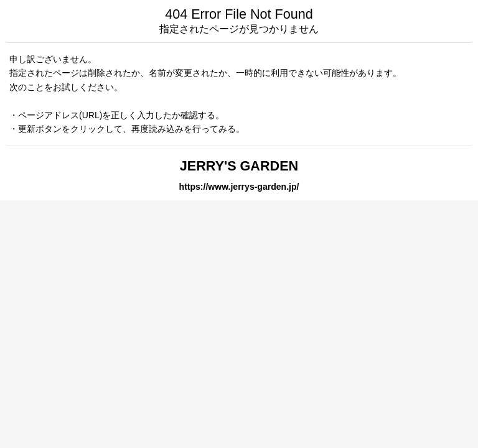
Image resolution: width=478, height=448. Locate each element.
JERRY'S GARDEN (239, 166)
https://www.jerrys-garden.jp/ (239, 187)
